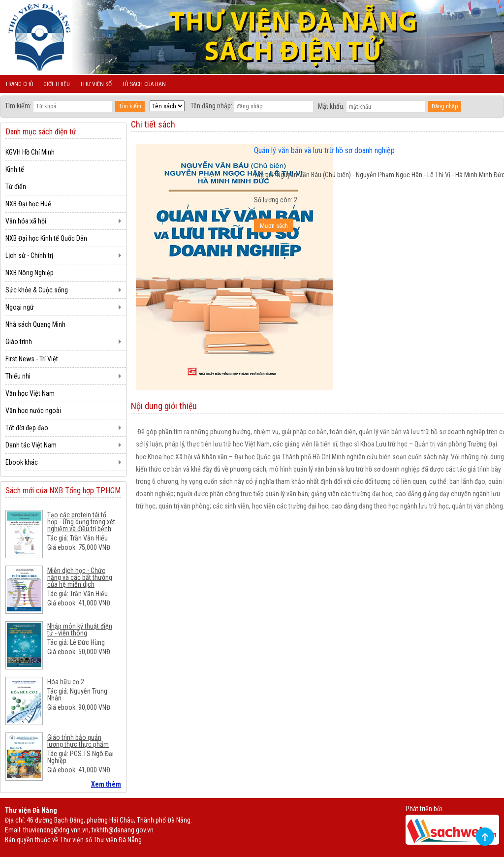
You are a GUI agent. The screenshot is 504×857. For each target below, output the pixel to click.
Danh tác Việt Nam (31, 445)
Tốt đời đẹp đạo (27, 428)
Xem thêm (106, 784)
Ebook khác (22, 462)
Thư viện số (96, 84)
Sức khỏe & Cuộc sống (37, 290)
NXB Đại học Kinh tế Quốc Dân (46, 238)
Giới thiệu (57, 84)
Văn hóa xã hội (26, 221)
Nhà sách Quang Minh (35, 324)
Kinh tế (15, 169)
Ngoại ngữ (20, 307)
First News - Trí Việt (32, 359)
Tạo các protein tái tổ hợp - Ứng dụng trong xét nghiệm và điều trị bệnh (81, 522)
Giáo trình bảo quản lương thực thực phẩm (78, 741)
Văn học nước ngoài (33, 411)
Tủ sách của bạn (144, 84)
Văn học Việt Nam (30, 393)
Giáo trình (19, 342)
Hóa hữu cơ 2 (66, 682)
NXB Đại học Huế (28, 204)
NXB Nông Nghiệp (30, 273)
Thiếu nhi (18, 376)
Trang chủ (19, 84)
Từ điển (16, 187)
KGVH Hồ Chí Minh (30, 152)
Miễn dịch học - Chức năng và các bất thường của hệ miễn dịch (80, 577)
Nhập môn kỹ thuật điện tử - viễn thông (80, 630)
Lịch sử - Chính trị (29, 255)
